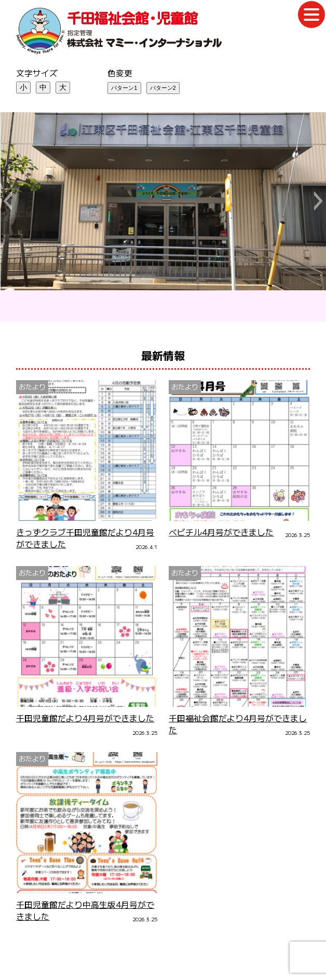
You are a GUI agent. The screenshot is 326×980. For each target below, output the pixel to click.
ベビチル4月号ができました (221, 532)
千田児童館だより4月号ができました (85, 718)
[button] (8, 201)
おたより (32, 387)
